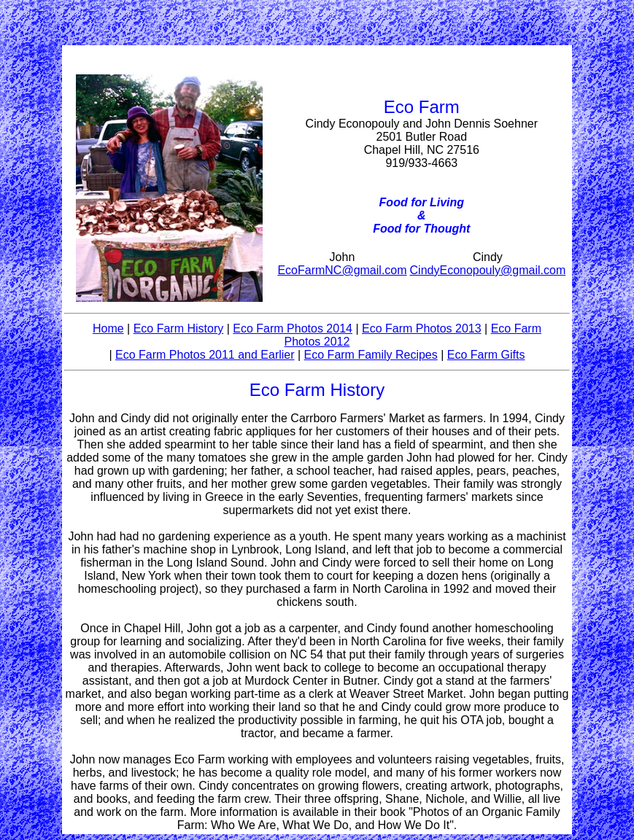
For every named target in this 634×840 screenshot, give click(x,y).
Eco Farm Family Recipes (371, 355)
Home (108, 328)
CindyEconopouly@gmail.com (488, 270)
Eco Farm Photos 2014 (293, 328)
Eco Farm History (179, 328)
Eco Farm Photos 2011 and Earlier (205, 355)
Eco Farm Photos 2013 (422, 328)
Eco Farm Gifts (486, 355)
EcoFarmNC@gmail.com (342, 270)
